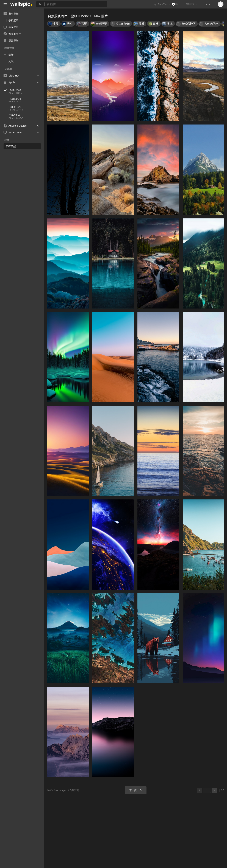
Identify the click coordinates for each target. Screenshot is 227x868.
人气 (11, 61)
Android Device (15, 126)
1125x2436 (15, 99)
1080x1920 (15, 107)
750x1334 (14, 115)
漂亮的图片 (12, 34)
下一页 (136, 790)
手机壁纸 (11, 20)
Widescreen (13, 132)
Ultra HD (11, 76)
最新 (11, 55)
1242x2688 (26, 90)
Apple (9, 82)
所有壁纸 (11, 14)
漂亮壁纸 (11, 40)
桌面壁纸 (11, 27)
